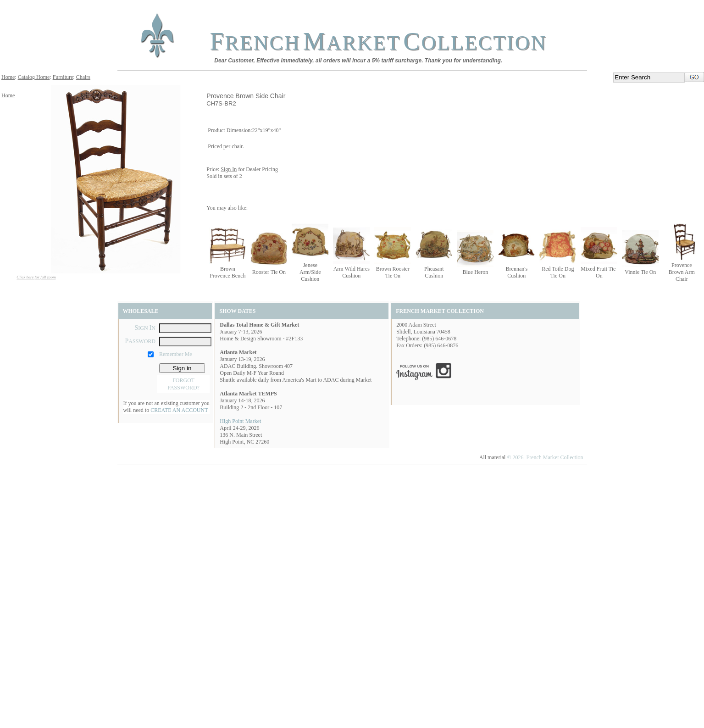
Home (8, 77)
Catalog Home (34, 77)
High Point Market (240, 421)
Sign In (229, 169)
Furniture (63, 77)
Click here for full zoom (36, 277)
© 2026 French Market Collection (545, 457)
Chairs (83, 77)
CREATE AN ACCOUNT (179, 410)
